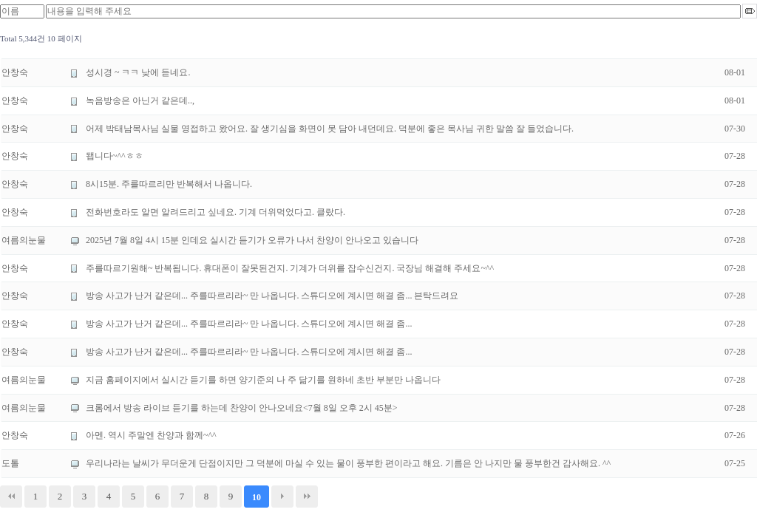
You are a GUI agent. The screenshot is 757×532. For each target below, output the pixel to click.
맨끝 (307, 497)
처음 (11, 497)
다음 (282, 497)
